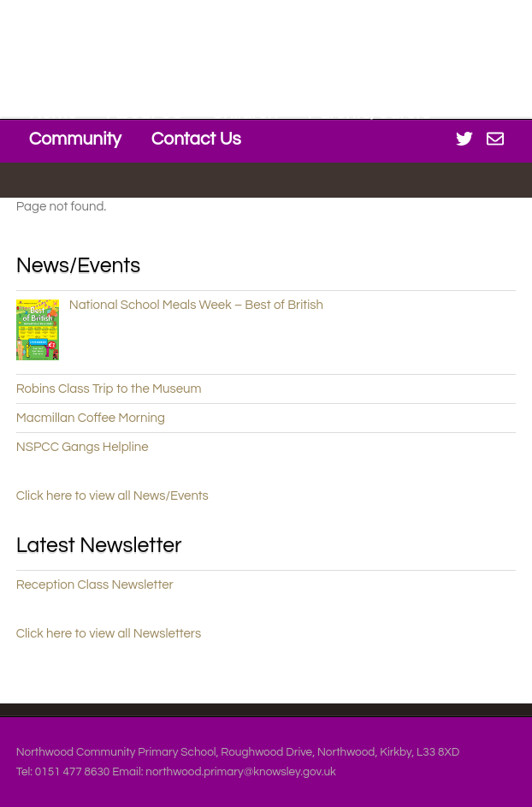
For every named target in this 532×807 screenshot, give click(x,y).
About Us (144, 113)
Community (75, 139)
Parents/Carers (369, 113)
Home (53, 113)
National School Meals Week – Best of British (196, 305)
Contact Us (196, 139)
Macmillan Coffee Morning (91, 418)
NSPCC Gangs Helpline (83, 447)
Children (245, 113)
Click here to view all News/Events (112, 496)
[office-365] (495, 137)
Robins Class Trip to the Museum (109, 389)
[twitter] (464, 137)
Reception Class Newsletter (95, 585)
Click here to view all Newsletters (109, 634)
